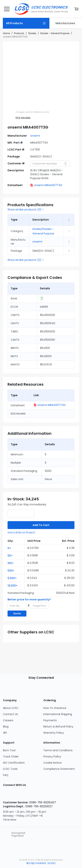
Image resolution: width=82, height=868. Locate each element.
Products (19, 33)
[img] (21, 104)
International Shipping (58, 714)
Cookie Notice (52, 763)
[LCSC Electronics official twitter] (43, 795)
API (5, 733)
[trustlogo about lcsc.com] (7, 834)
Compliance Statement (59, 769)
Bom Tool (9, 750)
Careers (8, 720)
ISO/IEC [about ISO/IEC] (52, 863)
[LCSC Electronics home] (41, 9)
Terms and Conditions (58, 750)
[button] (16, 548)
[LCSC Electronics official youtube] (31, 795)
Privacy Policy (52, 757)
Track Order (11, 757)
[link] (65, 23)
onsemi (35, 136)
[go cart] (77, 9)
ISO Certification (14, 763)
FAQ (6, 775)
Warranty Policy (54, 733)
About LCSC (11, 708)
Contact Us (10, 714)
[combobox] (50, 164)
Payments (50, 720)
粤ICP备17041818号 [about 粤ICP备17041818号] (36, 863)
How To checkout (55, 708)
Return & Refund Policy (58, 727)
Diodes (32, 33)
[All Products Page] (26, 23)
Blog (6, 727)
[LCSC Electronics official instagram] (7, 795)
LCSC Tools (10, 769)
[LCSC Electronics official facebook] (19, 795)
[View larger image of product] (41, 71)
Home (6, 33)
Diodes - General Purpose (55, 33)
